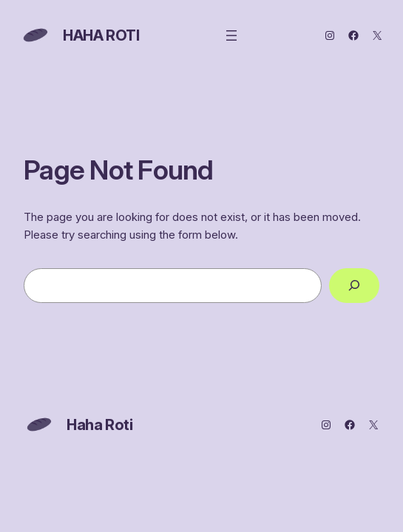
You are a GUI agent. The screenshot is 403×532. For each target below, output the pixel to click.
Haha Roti (101, 35)
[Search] (354, 286)
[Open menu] (231, 35)
